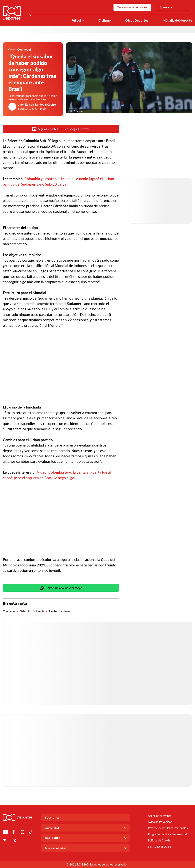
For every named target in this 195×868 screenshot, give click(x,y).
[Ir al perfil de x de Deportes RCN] (5, 841)
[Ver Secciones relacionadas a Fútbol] (84, 21)
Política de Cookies (160, 840)
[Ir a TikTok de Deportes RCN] (31, 833)
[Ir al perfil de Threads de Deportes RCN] (14, 841)
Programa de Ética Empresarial (167, 834)
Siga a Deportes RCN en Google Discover (61, 129)
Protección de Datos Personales (168, 828)
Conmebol (9, 611)
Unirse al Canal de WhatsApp (61, 588)
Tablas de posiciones (132, 7)
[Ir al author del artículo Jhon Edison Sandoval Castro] (12, 107)
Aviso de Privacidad (160, 822)
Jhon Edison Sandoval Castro (37, 104)
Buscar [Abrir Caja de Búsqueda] (165, 7)
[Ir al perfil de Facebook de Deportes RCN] (14, 833)
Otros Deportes (137, 20)
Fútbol (76, 20)
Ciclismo (105, 20)
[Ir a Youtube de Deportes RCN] (5, 833)
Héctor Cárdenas (60, 611)
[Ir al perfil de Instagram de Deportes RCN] (23, 833)
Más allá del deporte (177, 20)
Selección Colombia (32, 611)
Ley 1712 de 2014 (159, 847)
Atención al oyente (160, 816)
